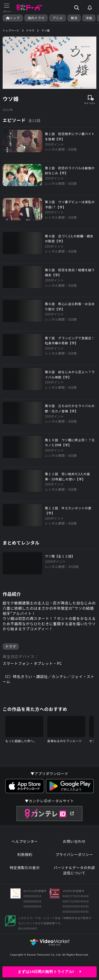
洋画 (89, 18)
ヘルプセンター (25, 841)
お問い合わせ (74, 841)
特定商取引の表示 (25, 868)
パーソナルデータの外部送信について (74, 870)
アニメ (58, 18)
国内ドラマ (36, 18)
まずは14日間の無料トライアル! (49, 972)
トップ (13, 18)
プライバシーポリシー (74, 855)
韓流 (74, 18)
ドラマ (11, 646)
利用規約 (25, 855)
